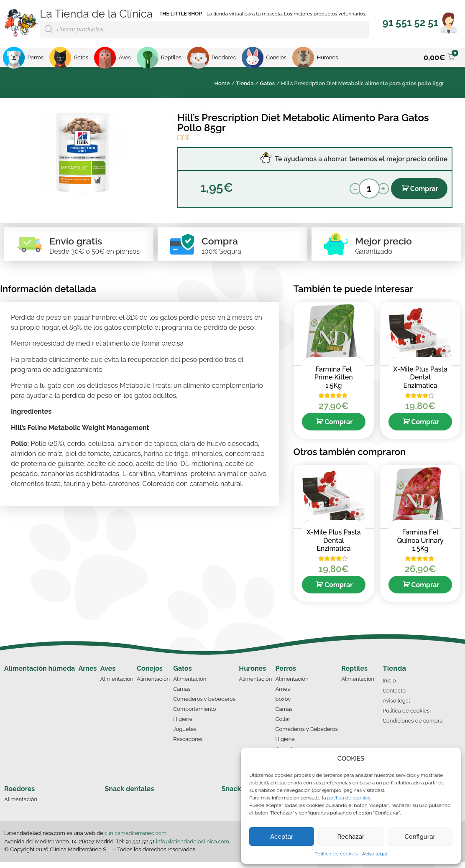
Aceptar (282, 837)
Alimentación (117, 685)
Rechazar (351, 837)
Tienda (245, 83)
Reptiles (354, 674)
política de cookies (349, 798)
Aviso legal (375, 854)
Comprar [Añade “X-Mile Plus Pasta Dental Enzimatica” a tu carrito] (425, 428)
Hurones (252, 674)
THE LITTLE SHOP (181, 14)
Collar (283, 725)
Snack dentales (130, 795)
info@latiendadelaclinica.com (193, 847)
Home (222, 83)
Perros (286, 674)
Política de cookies (336, 854)
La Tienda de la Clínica (96, 14)
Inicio (389, 686)
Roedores (19, 795)
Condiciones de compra (413, 727)
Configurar (420, 837)
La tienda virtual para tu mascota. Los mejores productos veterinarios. (286, 14)
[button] (411, 23)
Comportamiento (194, 715)
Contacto (394, 696)
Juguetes (185, 735)
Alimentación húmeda (40, 674)
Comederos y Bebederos (307, 735)
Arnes (87, 674)
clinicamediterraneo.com (135, 839)
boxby (283, 705)
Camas (182, 695)
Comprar (424, 189)
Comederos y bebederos (204, 705)
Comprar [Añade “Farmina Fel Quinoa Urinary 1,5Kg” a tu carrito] (425, 591)
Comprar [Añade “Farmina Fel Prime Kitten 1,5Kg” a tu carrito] (339, 428)
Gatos (268, 83)
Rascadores (188, 745)
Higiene (183, 725)
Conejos (150, 674)
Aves (108, 674)
